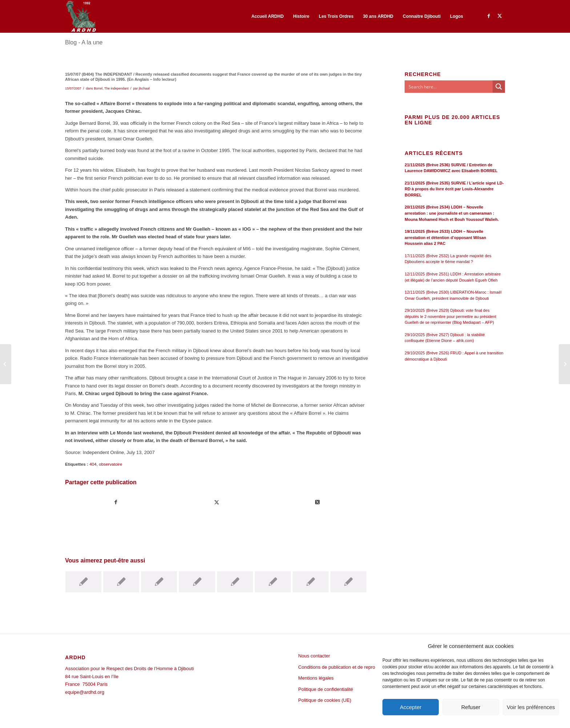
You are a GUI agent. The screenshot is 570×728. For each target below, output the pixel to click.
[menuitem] (267, 16)
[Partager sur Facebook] (116, 502)
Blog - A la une (84, 42)
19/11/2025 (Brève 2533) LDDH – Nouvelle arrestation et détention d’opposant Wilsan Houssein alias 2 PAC (445, 237)
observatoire (111, 464)
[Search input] (449, 87)
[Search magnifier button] (499, 87)
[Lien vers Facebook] (489, 16)
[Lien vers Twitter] (499, 16)
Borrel (98, 88)
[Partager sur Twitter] (217, 502)
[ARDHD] (81, 16)
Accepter (411, 707)
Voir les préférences (531, 707)
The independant (117, 88)
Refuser (471, 707)
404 (93, 464)
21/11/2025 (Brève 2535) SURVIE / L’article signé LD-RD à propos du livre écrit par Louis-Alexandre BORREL (454, 189)
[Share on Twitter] (317, 502)
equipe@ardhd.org (85, 692)
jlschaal (144, 88)
